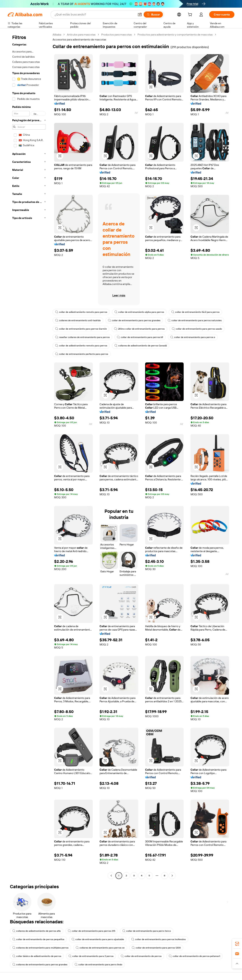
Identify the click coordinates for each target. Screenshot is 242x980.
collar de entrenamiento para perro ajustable (98, 939)
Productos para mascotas (117, 35)
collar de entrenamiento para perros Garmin (81, 329)
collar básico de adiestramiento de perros (37, 956)
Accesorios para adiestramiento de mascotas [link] (79, 40)
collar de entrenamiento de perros (141, 956)
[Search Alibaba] (94, 15)
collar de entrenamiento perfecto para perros (82, 354)
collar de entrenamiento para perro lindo (98, 965)
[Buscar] (153, 15)
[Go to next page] (172, 876)
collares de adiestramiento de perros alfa (37, 931)
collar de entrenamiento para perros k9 (140, 337)
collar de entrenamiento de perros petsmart (195, 956)
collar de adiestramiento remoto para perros (81, 312)
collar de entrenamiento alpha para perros (139, 312)
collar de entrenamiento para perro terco (147, 931)
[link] (237, 944)
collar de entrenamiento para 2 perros (91, 956)
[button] (140, 15)
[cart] (191, 15)
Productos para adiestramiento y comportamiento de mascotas (175, 35)
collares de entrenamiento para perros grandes (40, 965)
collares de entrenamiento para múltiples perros (40, 948)
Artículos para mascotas (81, 35)
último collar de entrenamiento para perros (139, 329)
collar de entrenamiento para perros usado (197, 329)
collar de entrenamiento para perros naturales (195, 320)
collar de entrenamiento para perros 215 (92, 931)
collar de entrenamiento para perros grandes (134, 320)
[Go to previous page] (111, 876)
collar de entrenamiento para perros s (193, 337)
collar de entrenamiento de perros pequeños (38, 939)
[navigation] (29, 456)
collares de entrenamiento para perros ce (100, 948)
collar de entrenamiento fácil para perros (195, 312)
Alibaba (57, 35)
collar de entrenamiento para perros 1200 (156, 948)
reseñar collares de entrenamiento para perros (82, 337)
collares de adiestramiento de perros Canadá (141, 346)
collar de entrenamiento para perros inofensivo (158, 939)
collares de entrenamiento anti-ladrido (78, 320)
